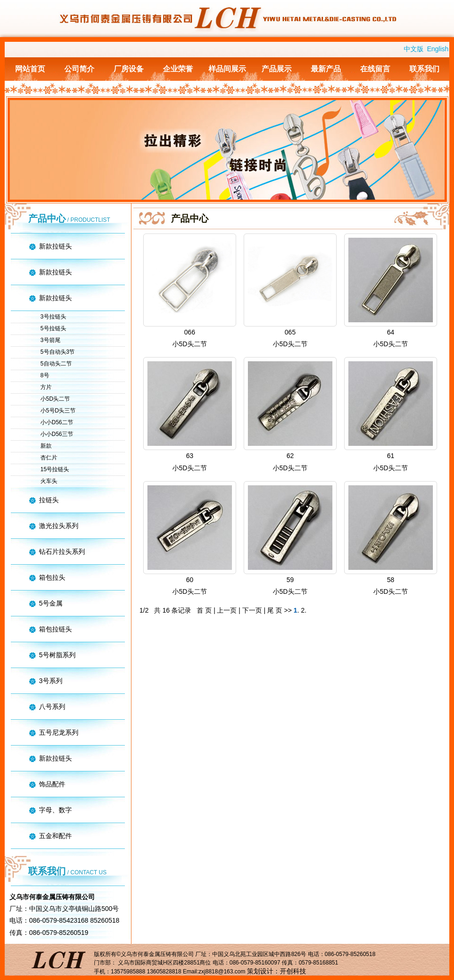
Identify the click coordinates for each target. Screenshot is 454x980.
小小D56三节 (57, 434)
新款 (46, 446)
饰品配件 (52, 784)
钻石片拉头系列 (62, 552)
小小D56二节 (57, 422)
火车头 (49, 481)
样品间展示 (227, 69)
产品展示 (277, 69)
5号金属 (51, 603)
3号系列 (51, 681)
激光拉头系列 (59, 526)
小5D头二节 (55, 399)
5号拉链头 (53, 328)
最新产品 (326, 69)
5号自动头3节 (58, 352)
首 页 (205, 610)
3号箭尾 (50, 340)
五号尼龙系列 (59, 732)
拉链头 (49, 500)
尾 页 (276, 610)
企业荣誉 (178, 69)
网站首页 (30, 69)
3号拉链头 (53, 317)
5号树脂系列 (57, 655)
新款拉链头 (55, 246)
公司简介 (79, 69)
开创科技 (293, 971)
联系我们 (424, 69)
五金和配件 (55, 836)
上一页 (227, 610)
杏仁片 (49, 458)
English (438, 49)
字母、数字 (55, 810)
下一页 (252, 610)
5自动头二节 (56, 364)
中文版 (414, 49)
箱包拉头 (52, 577)
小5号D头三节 (58, 411)
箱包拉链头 (55, 629)
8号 (45, 375)
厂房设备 (129, 69)
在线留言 (375, 69)
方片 (46, 387)
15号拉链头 (55, 469)
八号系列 (52, 707)
